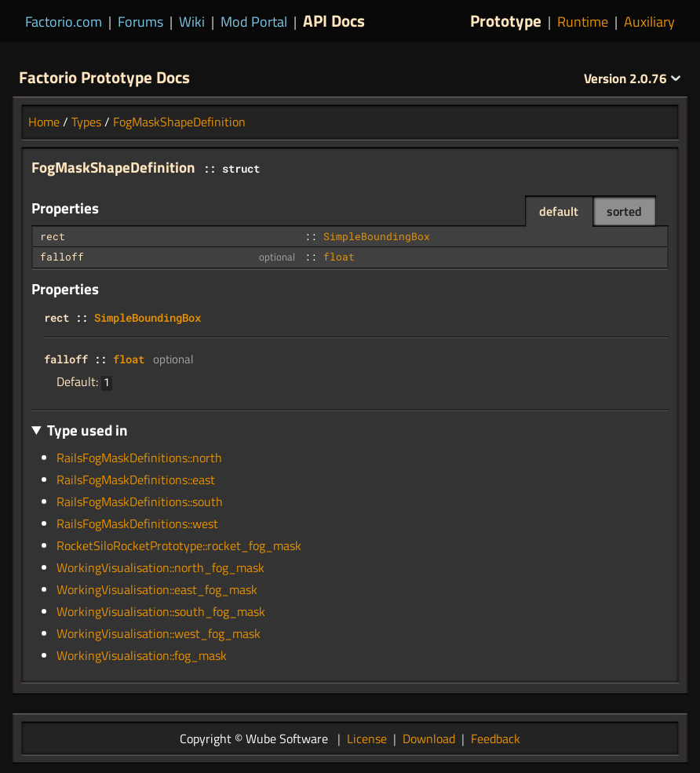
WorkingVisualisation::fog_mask (142, 655)
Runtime (583, 22)
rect (53, 236)
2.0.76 (633, 78)
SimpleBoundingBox (377, 236)
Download (429, 738)
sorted (624, 211)
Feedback (496, 738)
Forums (140, 22)
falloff (62, 257)
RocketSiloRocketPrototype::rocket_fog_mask (179, 545)
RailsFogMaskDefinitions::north (139, 458)
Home (44, 122)
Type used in (87, 430)
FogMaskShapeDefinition (179, 122)
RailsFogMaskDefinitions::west (137, 523)
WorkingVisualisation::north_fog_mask (160, 567)
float (339, 257)
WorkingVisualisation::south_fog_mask (161, 611)
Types (86, 122)
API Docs (334, 20)
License (367, 738)
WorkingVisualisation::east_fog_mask (157, 589)
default (559, 211)
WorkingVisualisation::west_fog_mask (159, 633)
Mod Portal (254, 22)
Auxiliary (649, 22)
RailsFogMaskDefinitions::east (136, 479)
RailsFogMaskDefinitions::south (140, 501)
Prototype (506, 20)
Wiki (192, 22)
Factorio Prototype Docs (104, 77)
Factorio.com (64, 22)
